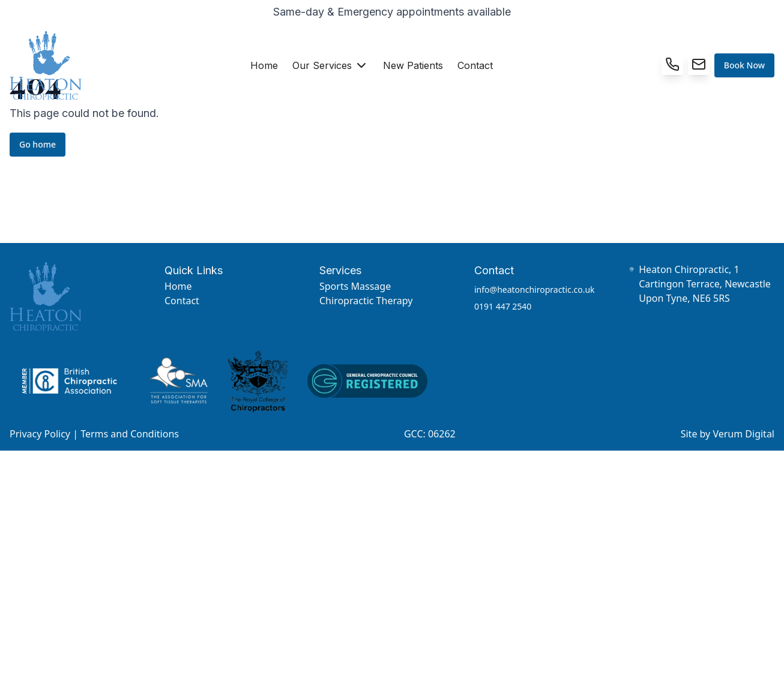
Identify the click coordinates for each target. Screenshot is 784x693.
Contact (475, 65)
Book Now (744, 65)
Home (264, 65)
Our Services (330, 65)
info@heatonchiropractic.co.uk (535, 289)
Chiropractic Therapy (366, 301)
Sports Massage (355, 286)
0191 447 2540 (503, 306)
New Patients (413, 65)
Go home (38, 144)
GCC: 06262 (430, 434)
